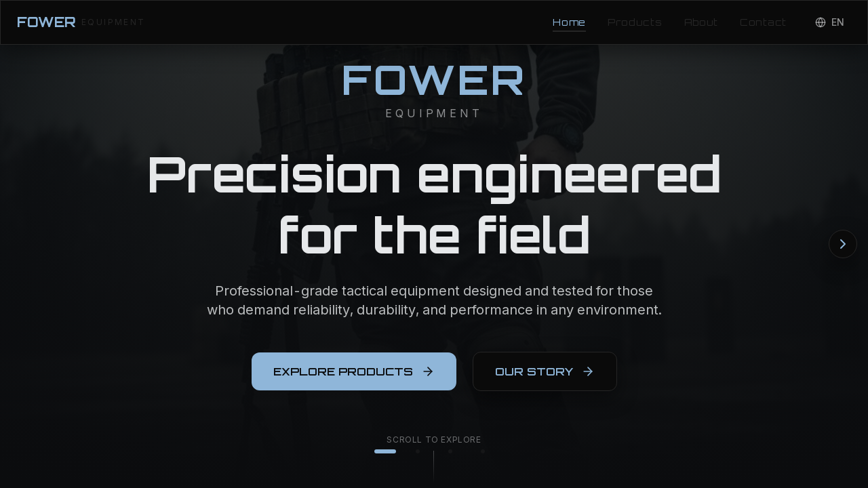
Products (635, 22)
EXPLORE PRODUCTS (354, 377)
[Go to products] (418, 451)
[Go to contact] (483, 451)
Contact (763, 22)
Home (569, 23)
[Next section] (843, 244)
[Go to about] (450, 451)
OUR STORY (545, 377)
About (702, 22)
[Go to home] (385, 451)
